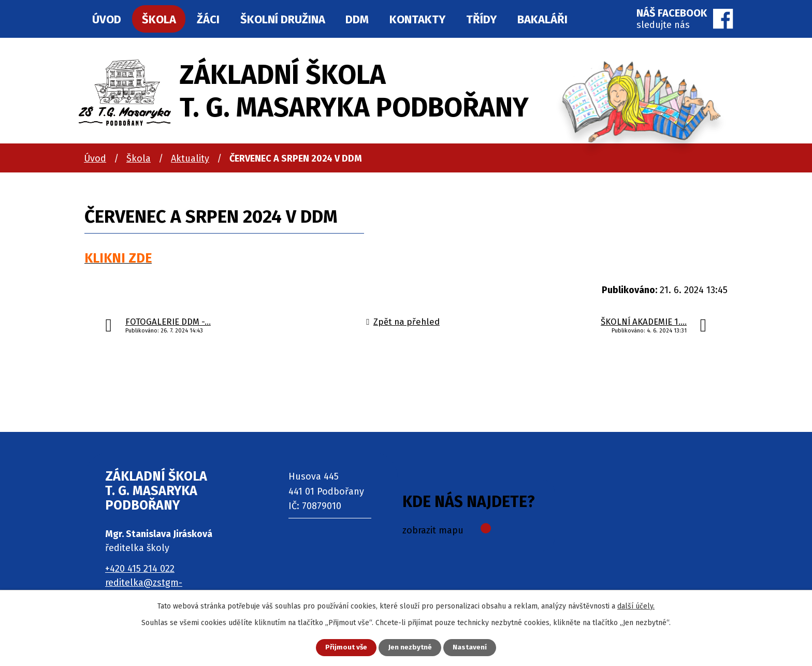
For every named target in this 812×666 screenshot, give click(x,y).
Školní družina (283, 19)
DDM (357, 19)
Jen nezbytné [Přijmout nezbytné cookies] (410, 647)
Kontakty (417, 19)
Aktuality (190, 158)
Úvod (95, 158)
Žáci (208, 19)
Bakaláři (542, 19)
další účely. (636, 605)
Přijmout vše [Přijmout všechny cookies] (343, 647)
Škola (139, 158)
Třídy (481, 19)
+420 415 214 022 (140, 569)
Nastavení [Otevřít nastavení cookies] (473, 647)
